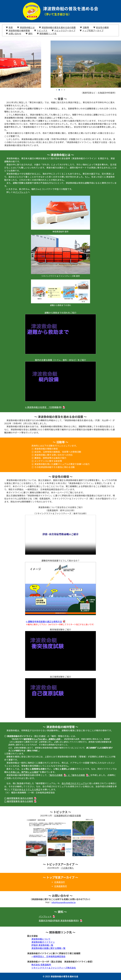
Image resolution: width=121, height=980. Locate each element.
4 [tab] (64, 90)
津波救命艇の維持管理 (19, 31)
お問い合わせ (15, 34)
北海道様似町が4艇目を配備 (67, 816)
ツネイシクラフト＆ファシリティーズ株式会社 (54, 968)
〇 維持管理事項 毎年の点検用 (20, 801)
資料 (30, 34)
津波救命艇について (41, 939)
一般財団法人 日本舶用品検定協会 (48, 956)
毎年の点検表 (80, 775)
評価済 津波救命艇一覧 (42, 945)
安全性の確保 (102, 27)
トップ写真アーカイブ (93, 31)
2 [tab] (59, 90)
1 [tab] (57, 90)
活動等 (86, 27)
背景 (11, 27)
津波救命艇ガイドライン (43, 942)
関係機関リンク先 (48, 34)
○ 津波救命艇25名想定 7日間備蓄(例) (45, 407)
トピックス (42, 31)
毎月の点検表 (58, 775)
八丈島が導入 (67, 868)
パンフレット (21, 192)
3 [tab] (62, 90)
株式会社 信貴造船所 (41, 965)
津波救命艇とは (27, 27)
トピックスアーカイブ (65, 31)
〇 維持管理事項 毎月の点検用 (20, 798)
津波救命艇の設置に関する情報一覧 (48, 948)
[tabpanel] (60, 64)
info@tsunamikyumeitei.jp (64, 902)
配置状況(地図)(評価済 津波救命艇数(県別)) (61, 921)
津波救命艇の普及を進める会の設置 (59, 27)
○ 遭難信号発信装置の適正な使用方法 (45, 622)
